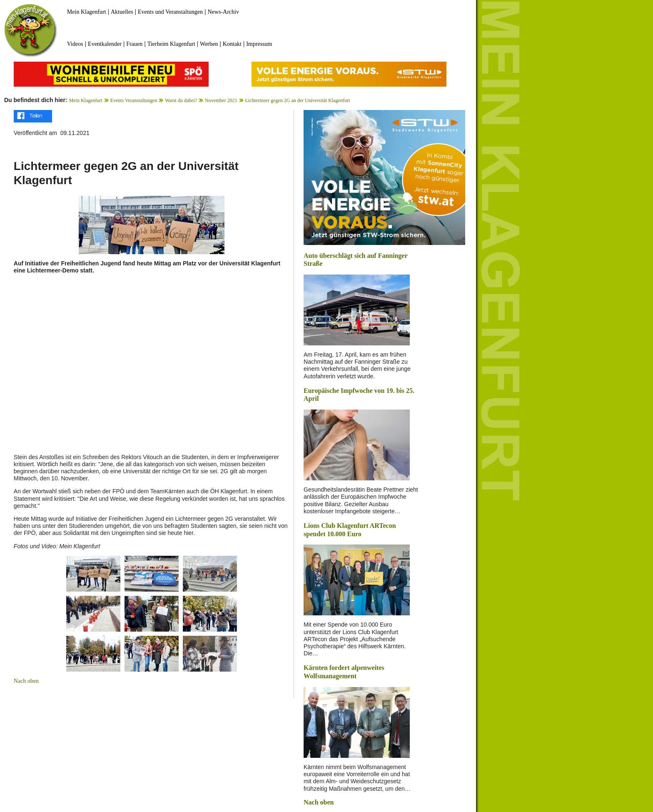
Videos (75, 44)
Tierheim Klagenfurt (171, 44)
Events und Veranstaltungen (170, 12)
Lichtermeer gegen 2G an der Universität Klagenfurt (297, 100)
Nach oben (26, 681)
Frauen (134, 44)
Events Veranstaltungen (134, 100)
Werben (209, 44)
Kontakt (232, 44)
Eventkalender (105, 44)
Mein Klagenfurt (87, 12)
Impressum (259, 44)
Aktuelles (122, 12)
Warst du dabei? (181, 100)
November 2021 (221, 100)
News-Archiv (223, 12)
